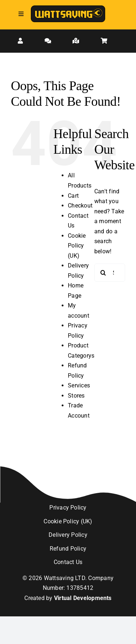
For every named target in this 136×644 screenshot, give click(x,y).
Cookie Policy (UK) (77, 246)
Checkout (80, 206)
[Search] (103, 273)
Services (79, 385)
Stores (76, 396)
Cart (73, 196)
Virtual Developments (83, 598)
